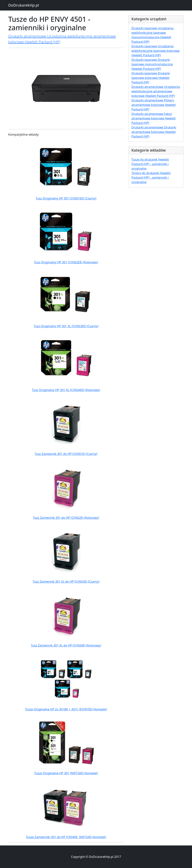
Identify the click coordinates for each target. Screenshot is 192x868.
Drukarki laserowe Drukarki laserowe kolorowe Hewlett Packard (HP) (151, 78)
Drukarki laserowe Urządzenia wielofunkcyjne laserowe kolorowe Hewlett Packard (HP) (156, 51)
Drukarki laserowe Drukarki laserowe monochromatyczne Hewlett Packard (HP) (152, 64)
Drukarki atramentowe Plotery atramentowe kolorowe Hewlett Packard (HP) (154, 105)
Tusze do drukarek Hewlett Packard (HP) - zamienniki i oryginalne (150, 164)
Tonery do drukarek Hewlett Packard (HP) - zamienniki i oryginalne (151, 178)
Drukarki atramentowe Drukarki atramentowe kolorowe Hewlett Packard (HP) (154, 132)
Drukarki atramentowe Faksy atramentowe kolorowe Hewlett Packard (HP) (154, 118)
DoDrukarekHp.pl (24, 5)
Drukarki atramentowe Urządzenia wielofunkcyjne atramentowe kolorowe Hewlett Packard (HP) (156, 91)
